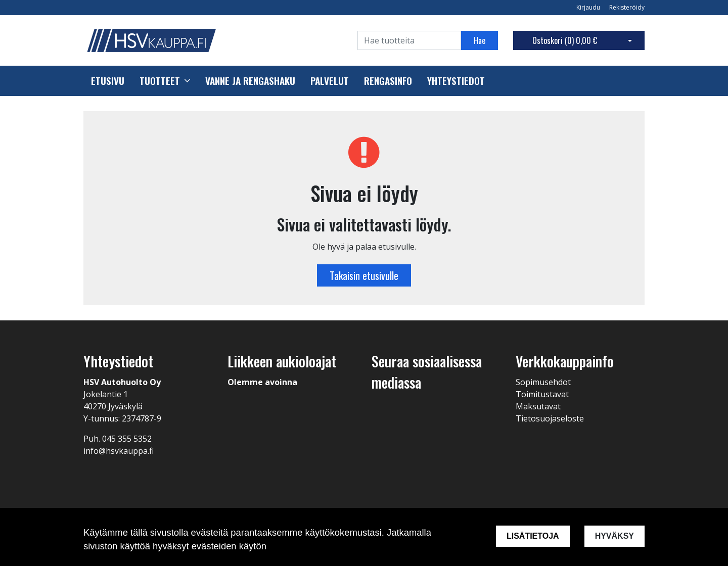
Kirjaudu (589, 7)
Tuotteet (160, 81)
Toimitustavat (542, 394)
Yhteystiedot (456, 81)
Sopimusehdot (543, 382)
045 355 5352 (127, 439)
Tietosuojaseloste (550, 418)
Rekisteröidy (627, 7)
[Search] (409, 40)
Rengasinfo (388, 81)
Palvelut (330, 81)
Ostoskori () (565, 40)
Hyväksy (615, 536)
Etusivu (108, 81)
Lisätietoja (533, 536)
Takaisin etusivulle (364, 275)
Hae (480, 40)
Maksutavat (538, 406)
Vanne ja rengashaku (250, 81)
